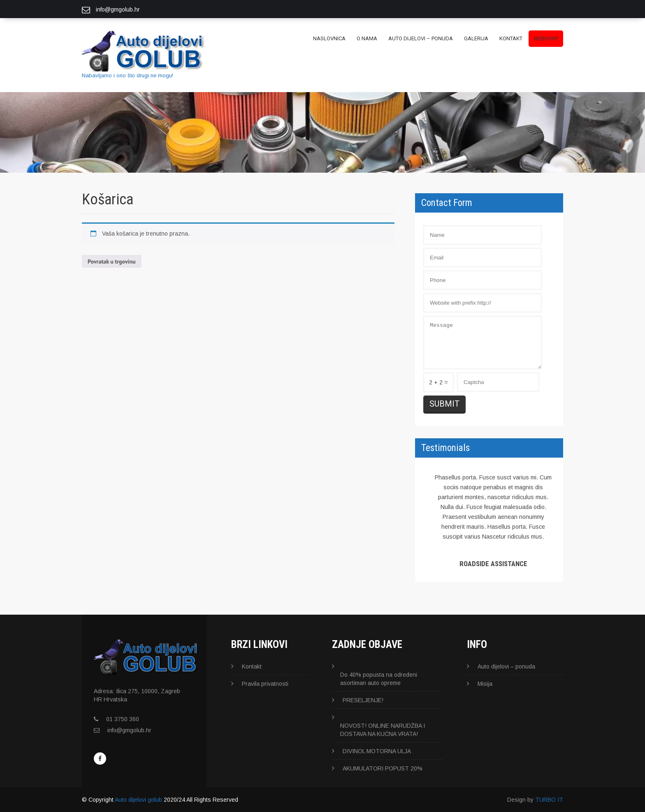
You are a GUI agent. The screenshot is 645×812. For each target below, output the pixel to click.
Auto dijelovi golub (138, 800)
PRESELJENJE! (363, 700)
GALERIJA (476, 38)
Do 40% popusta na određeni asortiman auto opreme (379, 679)
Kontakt (511, 38)
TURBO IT (549, 800)
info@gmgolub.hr (129, 730)
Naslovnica (329, 38)
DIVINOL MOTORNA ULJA (377, 751)
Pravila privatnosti (265, 684)
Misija (485, 684)
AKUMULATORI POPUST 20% (383, 768)
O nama (367, 38)
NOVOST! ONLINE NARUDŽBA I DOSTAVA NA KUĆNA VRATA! (383, 730)
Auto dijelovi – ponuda (421, 38)
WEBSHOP (546, 38)
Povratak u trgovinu (112, 261)
